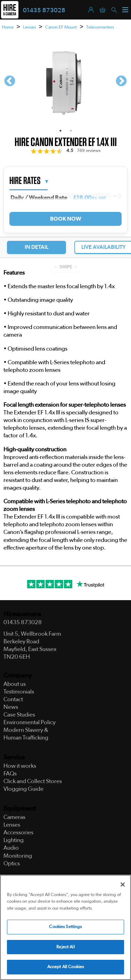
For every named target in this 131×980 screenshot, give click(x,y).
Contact (13, 699)
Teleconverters (100, 27)
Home (8, 27)
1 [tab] (60, 131)
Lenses (29, 27)
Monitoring (18, 856)
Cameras (14, 817)
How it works (20, 766)
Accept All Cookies (65, 967)
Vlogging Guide (23, 789)
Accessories (18, 832)
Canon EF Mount (61, 27)
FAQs (10, 774)
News (11, 707)
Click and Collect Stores (33, 781)
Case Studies (19, 715)
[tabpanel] (65, 82)
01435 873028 (44, 10)
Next (121, 82)
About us (15, 684)
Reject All (65, 947)
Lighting (14, 840)
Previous (10, 82)
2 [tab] (71, 131)
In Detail (36, 247)
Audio (11, 848)
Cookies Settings (65, 927)
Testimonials (19, 692)
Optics (12, 863)
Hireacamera (22, 614)
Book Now (65, 219)
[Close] (123, 885)
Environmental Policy (30, 722)
